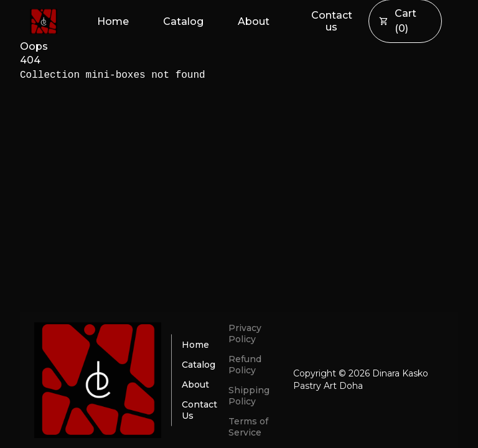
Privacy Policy (245, 334)
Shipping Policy (249, 396)
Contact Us (199, 410)
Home (113, 21)
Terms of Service (248, 427)
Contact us (332, 21)
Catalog (183, 21)
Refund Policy (245, 365)
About (254, 21)
